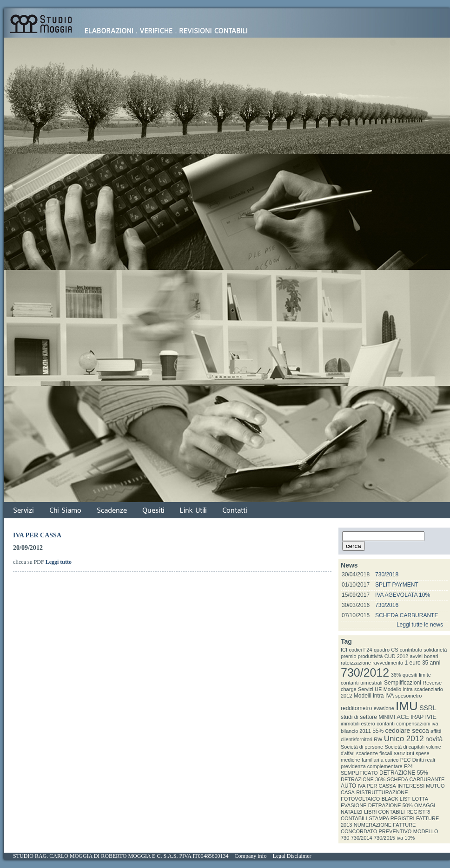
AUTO (348, 786)
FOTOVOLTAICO (360, 799)
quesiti (410, 675)
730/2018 (387, 574)
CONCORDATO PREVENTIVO (376, 831)
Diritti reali (424, 760)
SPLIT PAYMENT (397, 585)
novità (434, 739)
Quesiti (153, 510)
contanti (386, 724)
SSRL (428, 708)
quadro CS (386, 650)
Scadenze (112, 510)
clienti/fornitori (357, 739)
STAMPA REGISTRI (392, 818)
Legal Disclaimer (292, 856)
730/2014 (362, 838)
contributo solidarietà (424, 650)
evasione (384, 708)
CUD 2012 (396, 656)
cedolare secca (407, 731)
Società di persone (362, 747)
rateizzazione (356, 663)
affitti (436, 731)
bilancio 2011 (356, 731)
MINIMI (387, 717)
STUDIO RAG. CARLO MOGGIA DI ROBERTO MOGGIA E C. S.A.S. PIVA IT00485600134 (121, 856)
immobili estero (358, 724)
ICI (344, 650)
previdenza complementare (372, 766)
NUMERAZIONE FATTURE (385, 825)
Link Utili (193, 510)
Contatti (235, 510)
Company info (251, 856)
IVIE (431, 717)
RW (378, 739)
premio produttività (362, 656)
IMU (407, 706)
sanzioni (404, 753)
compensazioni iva (417, 724)
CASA (348, 792)
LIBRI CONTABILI (384, 812)
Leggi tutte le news (420, 625)
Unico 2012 (404, 739)
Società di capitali (404, 747)
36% (396, 675)
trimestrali (371, 683)
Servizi (23, 510)
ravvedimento (388, 663)
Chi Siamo (65, 510)
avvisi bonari (424, 656)
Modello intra (398, 689)
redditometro (356, 708)
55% (378, 731)
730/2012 (365, 672)
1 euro (413, 663)
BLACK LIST (396, 799)
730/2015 (384, 838)
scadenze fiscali (374, 753)
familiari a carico (380, 760)
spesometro (408, 696)
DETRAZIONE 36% (363, 779)
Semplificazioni (403, 683)
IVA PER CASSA (377, 786)
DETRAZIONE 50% (390, 805)
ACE (403, 717)
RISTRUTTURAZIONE (382, 792)
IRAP (417, 717)
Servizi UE (370, 689)
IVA (390, 696)
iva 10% (406, 838)
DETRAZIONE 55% (404, 773)
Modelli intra (369, 696)
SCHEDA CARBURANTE (407, 615)
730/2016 (387, 605)
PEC (406, 760)
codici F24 (360, 650)
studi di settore (359, 717)
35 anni (431, 663)
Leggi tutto (59, 562)
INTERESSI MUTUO (421, 786)
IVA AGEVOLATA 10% (403, 595)
